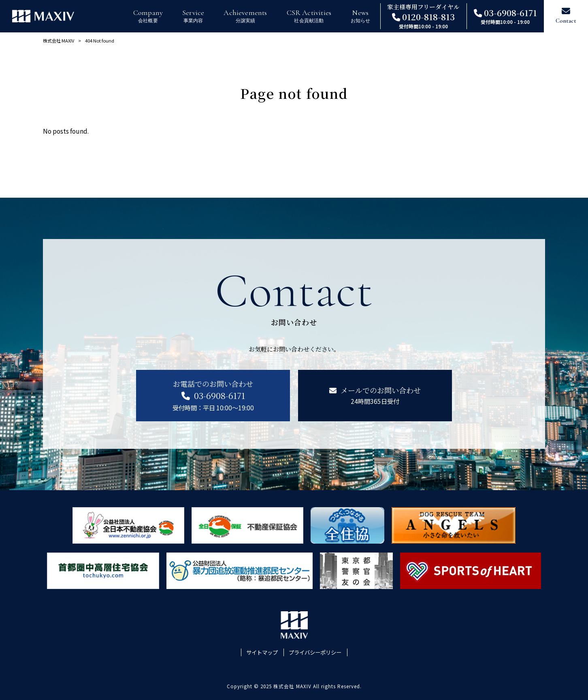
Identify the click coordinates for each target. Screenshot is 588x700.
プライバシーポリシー (315, 652)
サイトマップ (262, 652)
